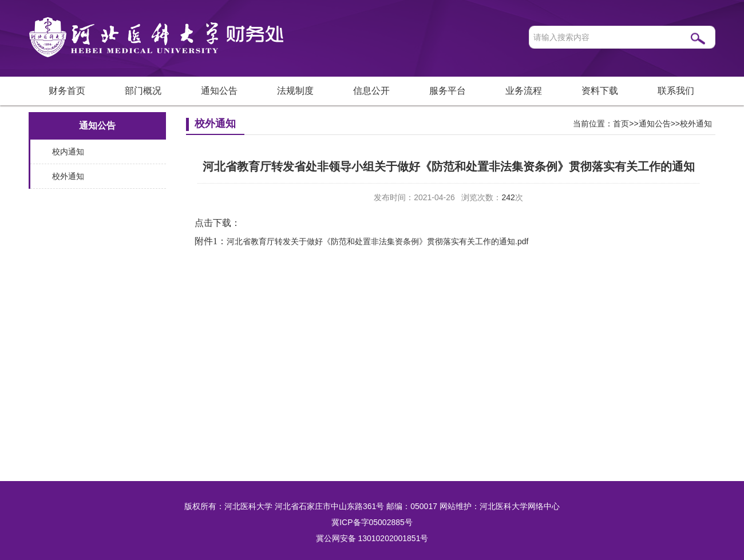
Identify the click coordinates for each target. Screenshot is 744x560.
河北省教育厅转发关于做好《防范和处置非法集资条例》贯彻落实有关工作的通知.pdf (377, 241)
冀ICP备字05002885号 (372, 522)
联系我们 (676, 91)
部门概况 (143, 91)
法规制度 (295, 91)
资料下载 (600, 91)
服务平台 (448, 91)
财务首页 (67, 91)
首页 (621, 124)
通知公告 (219, 91)
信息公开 (371, 91)
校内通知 (68, 152)
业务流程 (524, 91)
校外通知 (68, 176)
